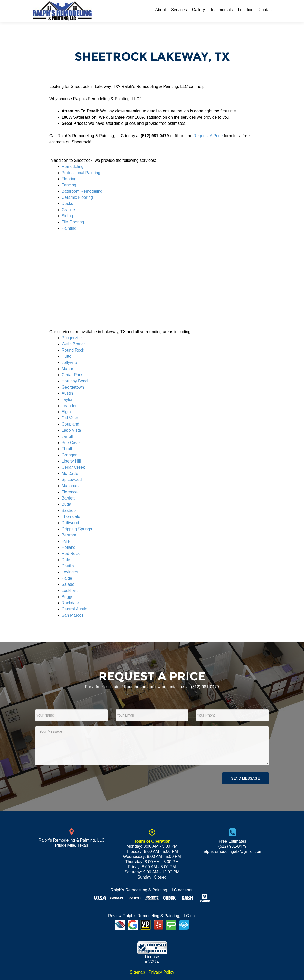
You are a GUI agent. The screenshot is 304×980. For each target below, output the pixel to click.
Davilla (68, 566)
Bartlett (68, 498)
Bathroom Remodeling (82, 191)
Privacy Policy (161, 972)
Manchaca (71, 486)
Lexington (70, 572)
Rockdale (70, 603)
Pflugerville (72, 338)
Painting (69, 228)
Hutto (66, 356)
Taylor (67, 399)
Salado (68, 584)
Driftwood (70, 523)
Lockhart (69, 591)
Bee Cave (71, 443)
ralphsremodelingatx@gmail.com (232, 851)
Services (179, 10)
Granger (69, 455)
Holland (69, 547)
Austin (67, 393)
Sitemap (137, 972)
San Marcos (73, 615)
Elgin (66, 412)
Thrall (67, 449)
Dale (66, 560)
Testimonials (221, 10)
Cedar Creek (73, 467)
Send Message (245, 778)
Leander (69, 406)
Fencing (69, 185)
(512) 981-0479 (205, 687)
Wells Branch (74, 344)
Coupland (70, 424)
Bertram (69, 535)
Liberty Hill (71, 461)
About (160, 10)
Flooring (69, 179)
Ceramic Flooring (77, 197)
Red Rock (71, 554)
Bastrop (69, 510)
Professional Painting (81, 173)
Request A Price (208, 136)
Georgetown (73, 387)
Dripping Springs (77, 529)
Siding (67, 216)
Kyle (66, 541)
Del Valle (70, 418)
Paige (67, 578)
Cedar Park (72, 375)
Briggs (67, 597)
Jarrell (67, 436)
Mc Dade (70, 473)
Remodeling (73, 167)
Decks (67, 204)
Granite (68, 210)
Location (246, 10)
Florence (70, 492)
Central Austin (74, 609)
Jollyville (69, 362)
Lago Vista (71, 430)
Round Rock (73, 350)
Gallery (199, 10)
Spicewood (72, 480)
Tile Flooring (73, 222)
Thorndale (71, 517)
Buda (66, 504)
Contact (266, 10)
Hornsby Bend (75, 381)
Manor (67, 369)
